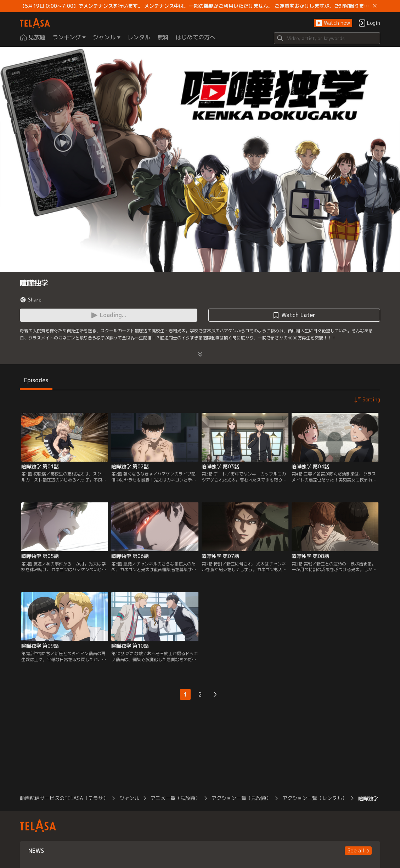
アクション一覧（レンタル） (315, 798)
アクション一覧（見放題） (241, 798)
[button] (333, 23)
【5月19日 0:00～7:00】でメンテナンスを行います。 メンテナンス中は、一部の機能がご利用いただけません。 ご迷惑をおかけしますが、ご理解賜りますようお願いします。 (195, 6)
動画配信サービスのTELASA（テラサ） (64, 798)
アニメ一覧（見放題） (175, 798)
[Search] (327, 38)
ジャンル (129, 798)
